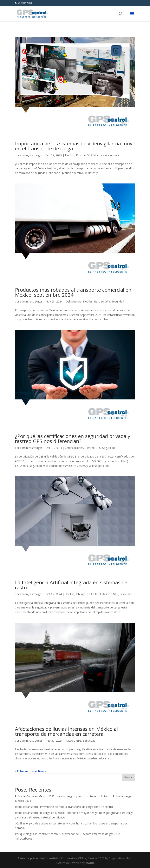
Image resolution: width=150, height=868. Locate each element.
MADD (90, 863)
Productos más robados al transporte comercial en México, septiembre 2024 (73, 292)
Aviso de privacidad (31, 858)
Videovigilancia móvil (106, 155)
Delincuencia (74, 301)
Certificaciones (74, 448)
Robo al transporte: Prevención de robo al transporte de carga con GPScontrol (64, 807)
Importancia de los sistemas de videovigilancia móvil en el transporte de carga (75, 146)
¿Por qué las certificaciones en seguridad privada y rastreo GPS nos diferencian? (73, 439)
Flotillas (70, 155)
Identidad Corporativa (62, 858)
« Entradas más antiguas (30, 771)
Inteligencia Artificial (88, 594)
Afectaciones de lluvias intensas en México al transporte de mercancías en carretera (66, 731)
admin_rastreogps (31, 155)
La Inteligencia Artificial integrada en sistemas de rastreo (71, 585)
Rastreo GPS (84, 155)
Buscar (129, 777)
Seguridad (118, 301)
